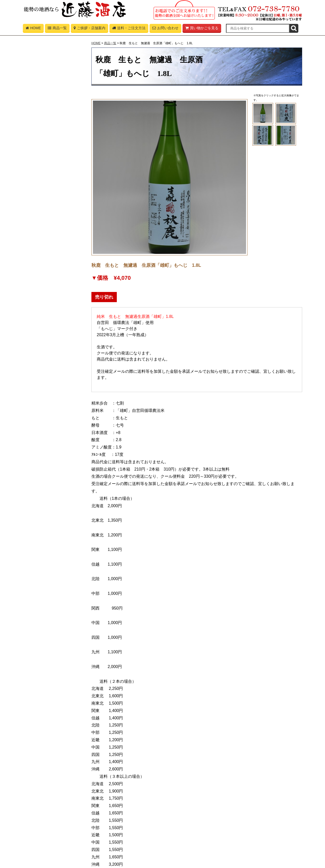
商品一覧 (57, 29)
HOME (33, 29)
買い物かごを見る (202, 29)
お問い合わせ (165, 29)
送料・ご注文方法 (129, 29)
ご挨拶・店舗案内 (90, 29)
